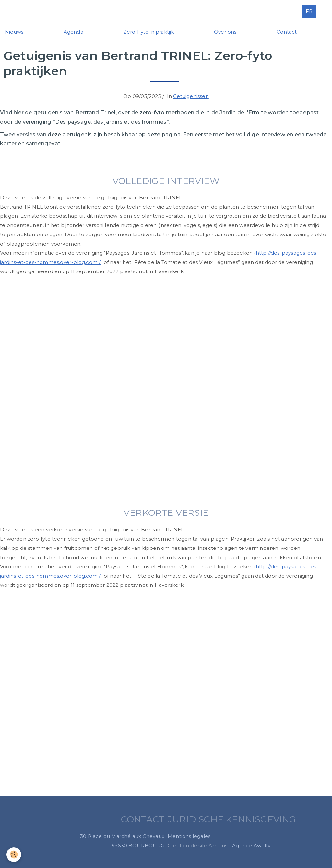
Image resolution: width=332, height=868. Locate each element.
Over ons (225, 32)
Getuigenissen (191, 96)
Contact (287, 32)
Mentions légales (189, 836)
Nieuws (14, 32)
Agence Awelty (251, 845)
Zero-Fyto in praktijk (148, 32)
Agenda (73, 32)
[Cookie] (14, 855)
